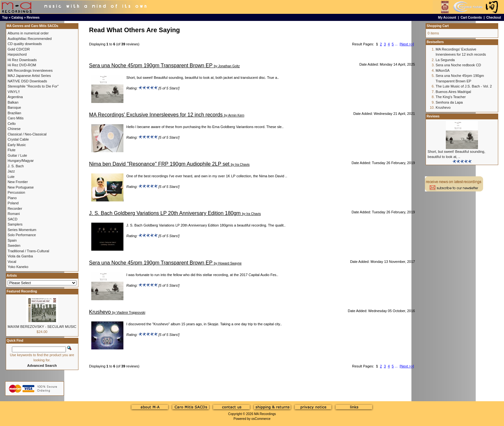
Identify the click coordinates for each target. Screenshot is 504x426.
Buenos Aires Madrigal (453, 92)
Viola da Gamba (20, 256)
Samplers (15, 224)
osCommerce (261, 419)
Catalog (17, 18)
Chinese (14, 129)
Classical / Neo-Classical (27, 134)
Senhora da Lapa (449, 102)
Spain (12, 240)
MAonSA (442, 70)
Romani (14, 214)
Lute (11, 177)
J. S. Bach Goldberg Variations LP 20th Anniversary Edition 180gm (165, 213)
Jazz (11, 171)
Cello (12, 124)
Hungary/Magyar (21, 161)
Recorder (15, 208)
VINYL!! (14, 92)
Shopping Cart (438, 26)
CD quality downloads (25, 44)
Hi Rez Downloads (22, 60)
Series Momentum (22, 230)
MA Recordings (265, 414)
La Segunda (445, 60)
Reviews (33, 18)
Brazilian (14, 113)
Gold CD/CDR (19, 49)
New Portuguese (21, 187)
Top (5, 18)
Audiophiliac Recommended (30, 39)
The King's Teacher (451, 97)
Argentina (15, 97)
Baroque (14, 107)
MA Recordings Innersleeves (30, 70)
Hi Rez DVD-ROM (22, 65)
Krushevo (100, 312)
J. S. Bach (16, 166)
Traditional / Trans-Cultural (28, 251)
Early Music (17, 145)
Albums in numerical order (28, 33)
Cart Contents (471, 18)
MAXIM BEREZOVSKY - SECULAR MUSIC (42, 327)
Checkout (494, 18)
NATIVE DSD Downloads (27, 81)
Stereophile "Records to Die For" (33, 86)
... (396, 44)
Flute (12, 150)
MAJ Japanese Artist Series (29, 76)
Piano (12, 198)
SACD (13, 219)
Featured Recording (22, 291)
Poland (13, 203)
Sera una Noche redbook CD (458, 65)
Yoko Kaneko (18, 267)
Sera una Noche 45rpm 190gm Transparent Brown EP (151, 65)
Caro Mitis (16, 118)
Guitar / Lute (18, 155)
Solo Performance (22, 235)
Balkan (13, 102)
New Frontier (18, 182)
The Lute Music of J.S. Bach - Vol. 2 (464, 86)
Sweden (14, 245)
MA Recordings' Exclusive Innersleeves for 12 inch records (156, 115)
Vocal (12, 262)
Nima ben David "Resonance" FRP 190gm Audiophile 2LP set (159, 164)
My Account (447, 18)
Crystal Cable (18, 139)
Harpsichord (17, 54)
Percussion (16, 192)
